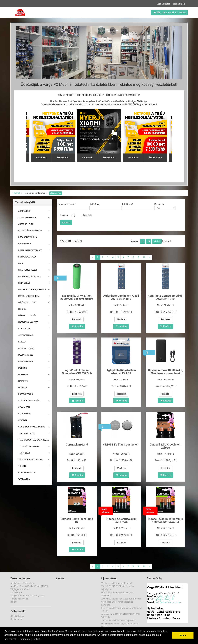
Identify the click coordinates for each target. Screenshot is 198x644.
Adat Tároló (24, 211)
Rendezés (159, 204)
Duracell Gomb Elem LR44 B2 (77, 520)
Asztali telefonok (27, 218)
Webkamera (24, 479)
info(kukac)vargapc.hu (168, 602)
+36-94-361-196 (166, 596)
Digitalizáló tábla (27, 257)
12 (143, 241)
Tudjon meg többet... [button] (30, 639)
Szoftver (23, 420)
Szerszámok (24, 414)
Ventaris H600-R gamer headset (117, 583)
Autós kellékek (26, 224)
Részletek (77, 319)
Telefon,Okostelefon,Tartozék (33, 440)
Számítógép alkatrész (29, 401)
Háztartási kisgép (27, 316)
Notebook (23, 375)
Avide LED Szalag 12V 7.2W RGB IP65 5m (121, 599)
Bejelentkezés (163, 4)
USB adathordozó (27, 473)
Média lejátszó (26, 355)
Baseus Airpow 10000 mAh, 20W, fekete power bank (166, 372)
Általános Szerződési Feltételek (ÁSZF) (29, 586)
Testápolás (24, 453)
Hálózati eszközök (28, 303)
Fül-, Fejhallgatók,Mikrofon (32, 290)
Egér (21, 263)
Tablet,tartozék (26, 433)
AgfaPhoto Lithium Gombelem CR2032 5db (77, 372)
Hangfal (22, 309)
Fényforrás (24, 283)
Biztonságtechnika (28, 237)
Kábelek (22, 342)
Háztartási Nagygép (28, 322)
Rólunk (14, 602)
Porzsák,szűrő (26, 394)
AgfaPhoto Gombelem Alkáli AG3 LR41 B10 (165, 297)
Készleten (87, 215)
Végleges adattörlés (20, 589)
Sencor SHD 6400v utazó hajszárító (118, 620)
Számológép (24, 407)
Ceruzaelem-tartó (77, 445)
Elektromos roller (28, 270)
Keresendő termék (67, 204)
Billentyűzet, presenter (30, 231)
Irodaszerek (24, 329)
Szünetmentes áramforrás (32, 427)
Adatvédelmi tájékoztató (22, 583)
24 (149, 241)
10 (144, 257)
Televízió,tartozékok (29, 446)
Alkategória (56, 193)
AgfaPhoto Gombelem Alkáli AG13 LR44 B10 (121, 297)
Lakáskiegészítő (26, 348)
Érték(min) (95, 204)
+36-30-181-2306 (164, 599)
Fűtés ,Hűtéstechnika (29, 296)
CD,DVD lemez (25, 244)
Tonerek (22, 466)
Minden (157, 241)
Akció (64, 215)
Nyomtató (23, 381)
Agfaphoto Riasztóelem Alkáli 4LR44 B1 (121, 372)
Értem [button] (183, 635)
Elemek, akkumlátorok (30, 276)
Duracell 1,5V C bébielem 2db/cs (165, 446)
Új (73, 215)
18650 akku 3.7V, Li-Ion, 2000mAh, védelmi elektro (77, 297)
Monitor (22, 368)
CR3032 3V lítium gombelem (121, 445)
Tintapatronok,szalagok (31, 460)
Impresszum (16, 592)
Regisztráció (179, 4)
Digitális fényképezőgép (30, 250)
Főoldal (16, 193)
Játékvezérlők (26, 335)
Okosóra (23, 388)
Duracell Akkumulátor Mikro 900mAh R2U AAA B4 (165, 520)
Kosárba (77, 326)
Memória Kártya (26, 361)
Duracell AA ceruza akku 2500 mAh (121, 520)
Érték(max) (128, 204)
